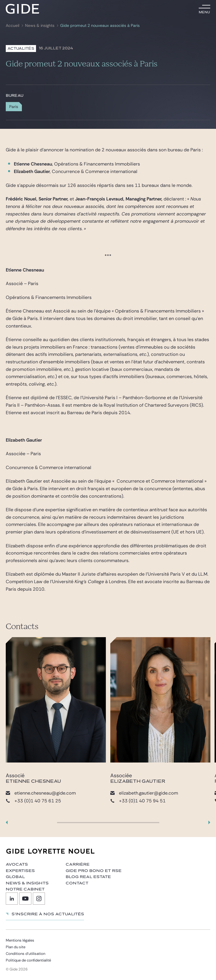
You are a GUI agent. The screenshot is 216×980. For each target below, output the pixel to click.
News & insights (40, 26)
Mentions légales (20, 940)
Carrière (78, 864)
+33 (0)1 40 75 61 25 (33, 801)
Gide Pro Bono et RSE (94, 871)
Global (15, 877)
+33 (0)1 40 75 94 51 (138, 801)
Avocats (17, 864)
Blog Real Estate (88, 877)
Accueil (13, 26)
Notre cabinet (25, 889)
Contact (77, 883)
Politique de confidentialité (28, 960)
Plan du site (16, 947)
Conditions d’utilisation (25, 954)
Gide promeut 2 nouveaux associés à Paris (100, 26)
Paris (14, 107)
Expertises (20, 871)
